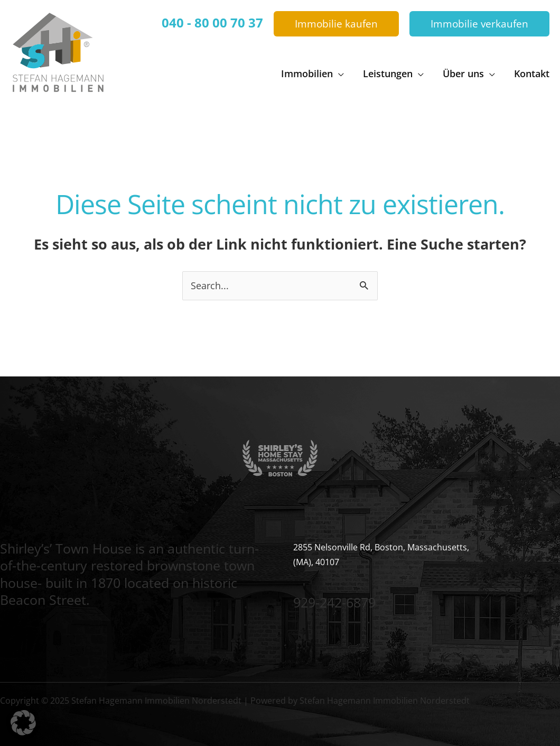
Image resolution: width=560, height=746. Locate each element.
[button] (336, 24)
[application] (338, 73)
